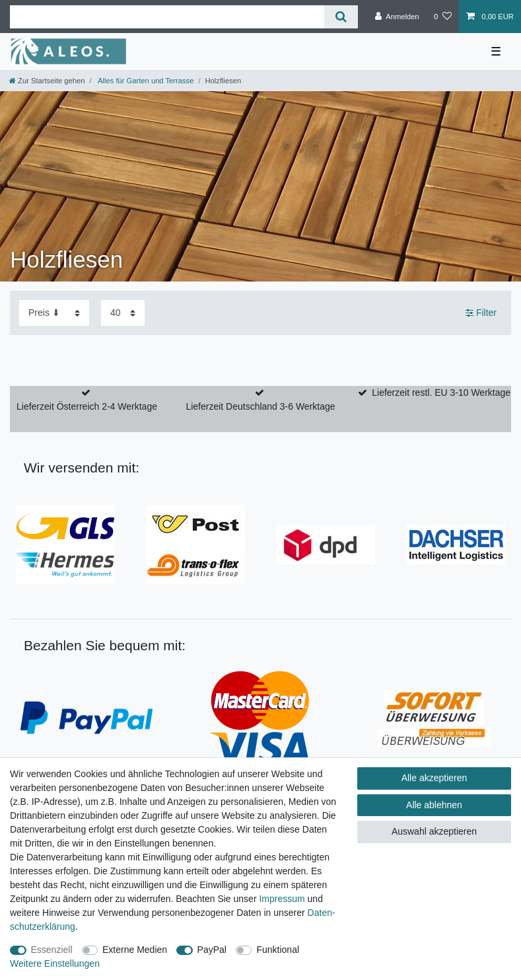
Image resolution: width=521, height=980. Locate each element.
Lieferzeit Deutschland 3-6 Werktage (260, 406)
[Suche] (341, 17)
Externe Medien (135, 950)
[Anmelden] (397, 17)
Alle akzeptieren (434, 778)
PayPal (212, 950)
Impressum (282, 899)
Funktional (278, 950)
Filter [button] (481, 313)
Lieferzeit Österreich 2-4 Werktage (87, 406)
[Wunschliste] (443, 17)
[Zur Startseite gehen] (47, 81)
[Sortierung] (54, 313)
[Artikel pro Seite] (123, 313)
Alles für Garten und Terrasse (145, 81)
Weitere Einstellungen (55, 963)
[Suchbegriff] (167, 17)
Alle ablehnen (434, 805)
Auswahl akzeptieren (434, 831)
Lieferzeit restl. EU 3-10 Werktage (441, 393)
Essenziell (52, 950)
